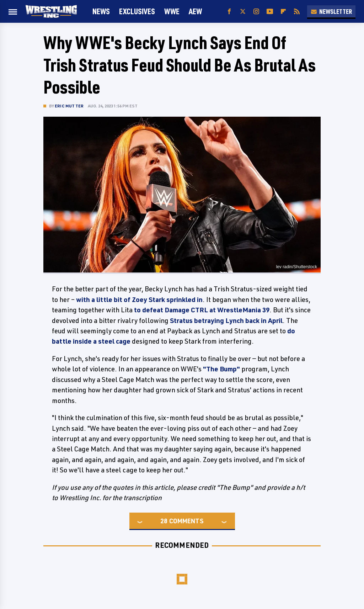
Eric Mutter (69, 106)
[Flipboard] (283, 12)
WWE (172, 11)
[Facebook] (229, 12)
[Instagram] (256, 12)
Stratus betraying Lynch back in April (226, 321)
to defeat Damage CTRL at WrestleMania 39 (202, 310)
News (101, 11)
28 (164, 521)
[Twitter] (243, 12)
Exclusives (137, 11)
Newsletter (331, 11)
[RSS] (297, 12)
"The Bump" (221, 369)
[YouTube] (270, 12)
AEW (195, 11)
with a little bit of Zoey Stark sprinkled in (139, 300)
